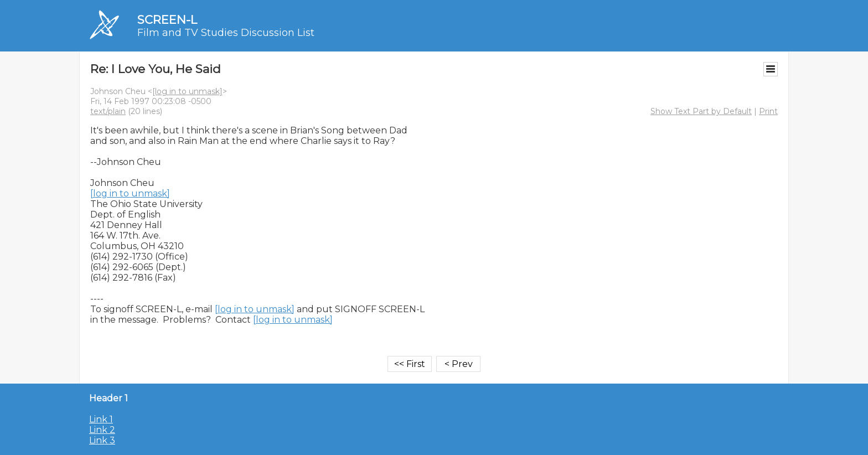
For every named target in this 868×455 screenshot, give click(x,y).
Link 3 (102, 440)
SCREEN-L (167, 20)
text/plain (108, 111)
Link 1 (101, 419)
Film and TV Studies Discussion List (226, 33)
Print (768, 111)
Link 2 (102, 430)
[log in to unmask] (187, 91)
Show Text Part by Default (701, 111)
